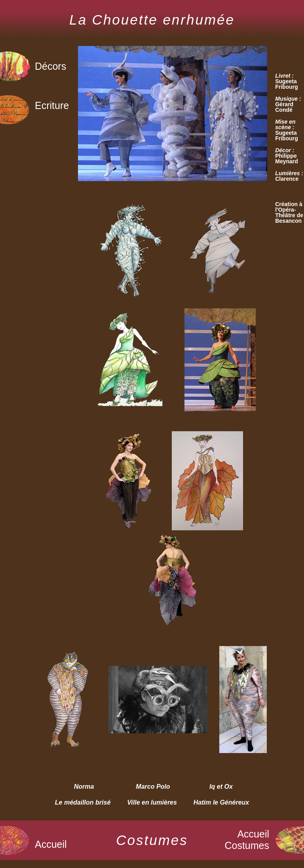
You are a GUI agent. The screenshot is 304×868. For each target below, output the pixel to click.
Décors (50, 66)
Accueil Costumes (247, 840)
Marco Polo (153, 787)
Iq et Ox (221, 787)
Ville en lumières (152, 802)
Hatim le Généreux (221, 802)
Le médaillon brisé (83, 802)
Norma (84, 787)
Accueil (51, 844)
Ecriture (52, 105)
